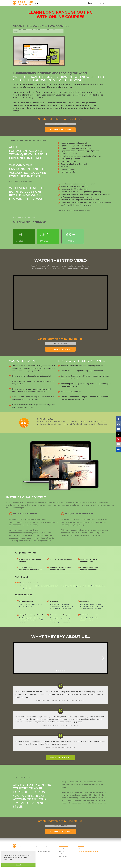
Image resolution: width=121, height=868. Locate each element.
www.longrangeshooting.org (88, 851)
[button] (91, 3)
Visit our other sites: (85, 849)
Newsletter (62, 849)
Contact (21, 849)
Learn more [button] (8, 859)
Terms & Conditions (63, 846)
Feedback (62, 851)
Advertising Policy (44, 851)
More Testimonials (60, 757)
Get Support (63, 854)
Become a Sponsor (45, 849)
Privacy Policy (81, 846)
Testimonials (63, 856)
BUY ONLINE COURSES (60, 130)
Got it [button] (19, 865)
